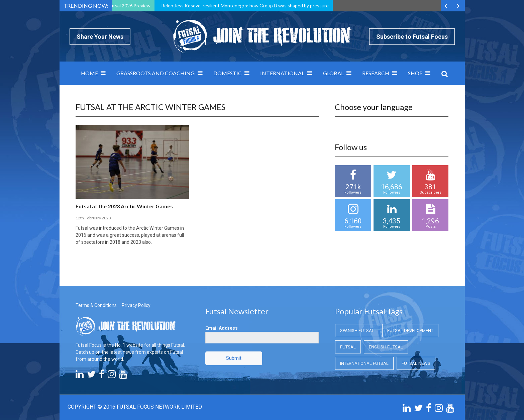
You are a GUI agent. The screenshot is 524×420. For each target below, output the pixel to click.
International (282, 73)
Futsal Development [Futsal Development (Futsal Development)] (410, 331)
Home (89, 73)
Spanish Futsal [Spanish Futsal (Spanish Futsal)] (357, 331)
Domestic (228, 73)
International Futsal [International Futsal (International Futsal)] (364, 363)
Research (376, 73)
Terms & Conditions (96, 305)
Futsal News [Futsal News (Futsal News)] (416, 363)
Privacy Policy (136, 305)
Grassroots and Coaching (155, 73)
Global (333, 73)
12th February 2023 (93, 218)
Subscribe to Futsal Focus (412, 37)
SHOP (415, 73)
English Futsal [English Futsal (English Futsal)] (386, 347)
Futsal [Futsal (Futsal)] (348, 347)
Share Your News (100, 37)
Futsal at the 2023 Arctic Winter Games (124, 206)
